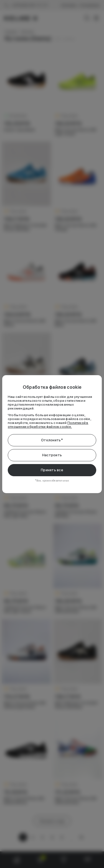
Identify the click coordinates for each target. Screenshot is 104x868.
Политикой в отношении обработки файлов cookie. (48, 425)
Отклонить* (52, 440)
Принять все (52, 470)
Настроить (52, 455)
